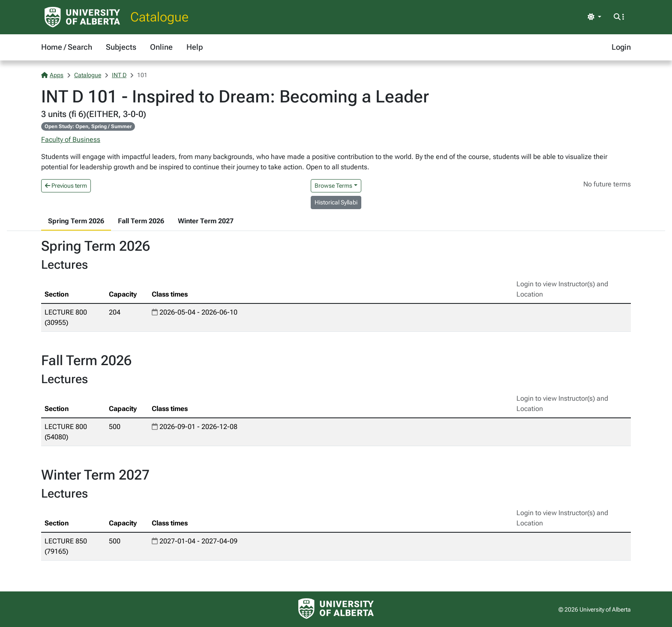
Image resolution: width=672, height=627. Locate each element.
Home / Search (67, 47)
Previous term (66, 186)
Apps (52, 75)
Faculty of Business (71, 139)
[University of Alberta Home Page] (82, 17)
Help (195, 47)
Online (161, 47)
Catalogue (159, 17)
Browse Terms (333, 186)
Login (621, 47)
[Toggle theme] (594, 17)
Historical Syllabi (336, 202)
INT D (119, 75)
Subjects (121, 47)
